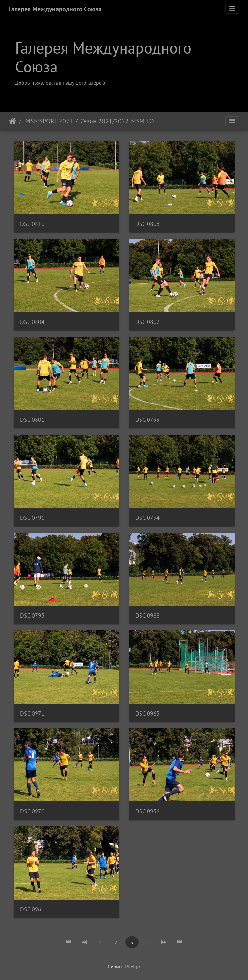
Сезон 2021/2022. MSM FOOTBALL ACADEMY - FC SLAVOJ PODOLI (120, 121)
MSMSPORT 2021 (48, 121)
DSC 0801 (32, 420)
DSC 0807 (148, 322)
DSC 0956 (148, 811)
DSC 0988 (148, 615)
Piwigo (133, 967)
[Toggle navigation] (232, 9)
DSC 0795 (32, 615)
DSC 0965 (148, 714)
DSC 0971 (32, 714)
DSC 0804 (32, 322)
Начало (13, 121)
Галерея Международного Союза (55, 9)
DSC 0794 (148, 518)
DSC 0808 (148, 224)
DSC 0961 (32, 909)
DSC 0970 (32, 811)
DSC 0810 (32, 224)
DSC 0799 (148, 420)
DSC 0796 (32, 518)
